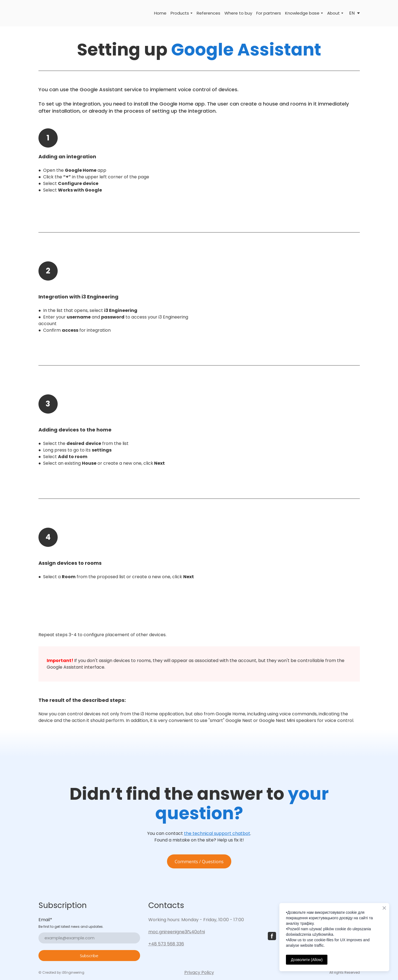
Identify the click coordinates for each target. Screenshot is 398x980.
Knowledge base (302, 13)
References (208, 13)
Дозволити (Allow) (307, 960)
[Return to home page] (46, 13)
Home (160, 13)
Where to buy (238, 13)
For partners (269, 13)
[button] (199, 862)
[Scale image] (282, 173)
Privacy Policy (199, 972)
